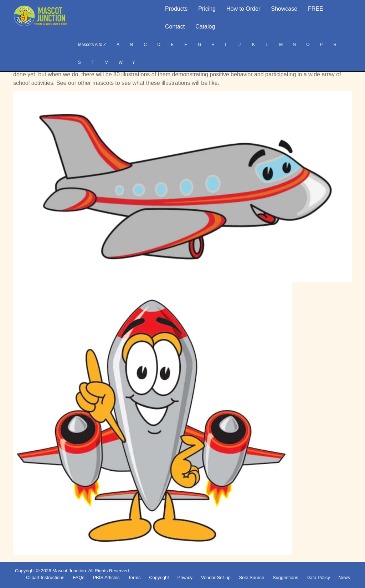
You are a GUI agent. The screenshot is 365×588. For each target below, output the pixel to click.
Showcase (284, 9)
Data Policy (318, 577)
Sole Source (251, 577)
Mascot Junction (69, 571)
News (344, 577)
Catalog (205, 27)
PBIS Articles (106, 577)
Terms (134, 577)
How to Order (243, 9)
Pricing (207, 9)
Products (176, 9)
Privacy (185, 577)
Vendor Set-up (216, 577)
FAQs (79, 577)
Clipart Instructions (45, 577)
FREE (316, 9)
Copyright (159, 577)
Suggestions (286, 577)
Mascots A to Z (92, 45)
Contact (175, 27)
